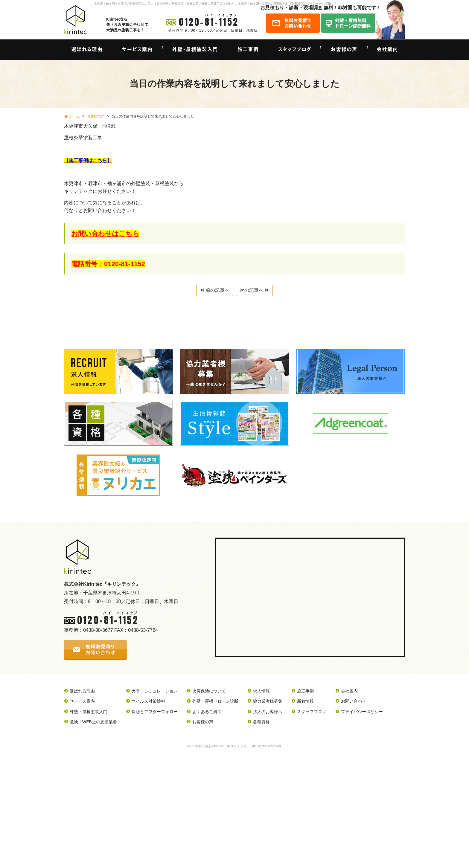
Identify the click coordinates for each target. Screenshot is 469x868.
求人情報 (261, 691)
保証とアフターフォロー (155, 712)
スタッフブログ (312, 712)
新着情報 (305, 701)
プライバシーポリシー (362, 712)
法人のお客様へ (268, 712)
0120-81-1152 (209, 22)
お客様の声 (203, 722)
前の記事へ (215, 290)
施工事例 (305, 691)
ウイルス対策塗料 (148, 701)
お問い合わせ (354, 701)
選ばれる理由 (82, 691)
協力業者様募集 (268, 701)
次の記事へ (254, 290)
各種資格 (261, 722)
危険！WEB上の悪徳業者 (93, 722)
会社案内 (349, 691)
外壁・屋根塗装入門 (89, 712)
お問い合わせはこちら (105, 234)
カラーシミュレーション (155, 691)
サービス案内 (82, 701)
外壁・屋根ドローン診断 (215, 701)
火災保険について (209, 691)
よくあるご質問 (207, 712)
